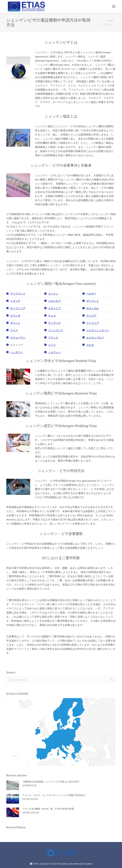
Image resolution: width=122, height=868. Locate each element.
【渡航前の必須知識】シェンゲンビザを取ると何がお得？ (51, 782)
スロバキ (53, 301)
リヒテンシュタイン (98, 330)
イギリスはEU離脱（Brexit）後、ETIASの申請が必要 (48, 809)
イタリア (15, 301)
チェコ (52, 316)
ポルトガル (93, 308)
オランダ (15, 316)
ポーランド (93, 301)
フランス (53, 338)
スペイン (53, 294)
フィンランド (56, 330)
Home (111, 21)
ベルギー (91, 294)
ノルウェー (54, 352)
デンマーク (54, 323)
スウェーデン (18, 338)
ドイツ (52, 345)
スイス (14, 330)
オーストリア (18, 308)
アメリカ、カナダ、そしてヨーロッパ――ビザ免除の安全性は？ (54, 795)
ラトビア (91, 316)
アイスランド (18, 294)
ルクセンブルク (95, 338)
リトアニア (93, 323)
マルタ (90, 345)
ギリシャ (15, 323)
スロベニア (54, 308)
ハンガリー (17, 352)
